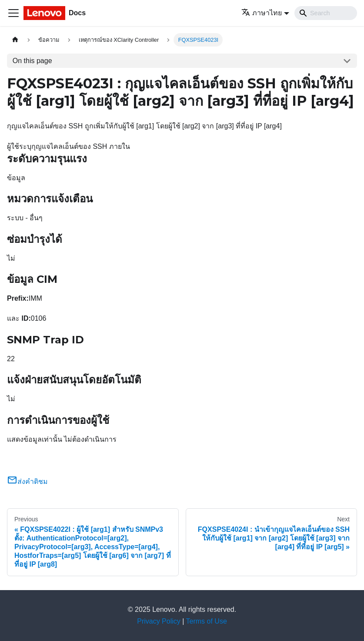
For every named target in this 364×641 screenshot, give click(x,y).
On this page (32, 61)
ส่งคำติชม (27, 482)
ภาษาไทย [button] (262, 13)
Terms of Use (207, 621)
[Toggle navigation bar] (13, 13)
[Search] (326, 13)
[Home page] (15, 40)
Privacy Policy (159, 621)
